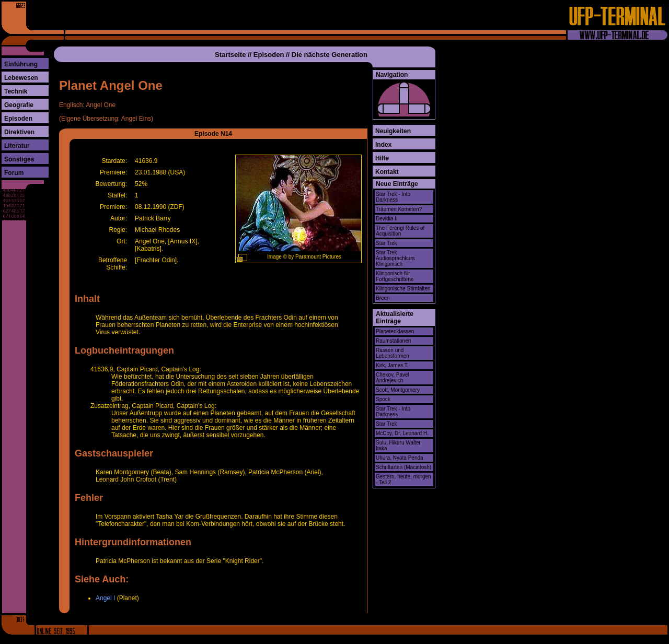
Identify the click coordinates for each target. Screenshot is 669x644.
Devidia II (387, 219)
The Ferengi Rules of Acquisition (400, 231)
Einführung (21, 64)
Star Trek (387, 243)
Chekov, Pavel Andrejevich (393, 378)
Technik (16, 91)
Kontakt (387, 172)
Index (383, 145)
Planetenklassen (395, 331)
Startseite (230, 55)
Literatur (17, 146)
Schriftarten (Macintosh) (403, 467)
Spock (383, 399)
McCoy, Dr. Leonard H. (402, 433)
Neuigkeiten (393, 131)
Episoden (18, 119)
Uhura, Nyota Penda (400, 458)
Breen (383, 298)
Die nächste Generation (330, 55)
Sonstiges (19, 159)
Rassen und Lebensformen (393, 353)
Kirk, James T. (392, 365)
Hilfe (382, 158)
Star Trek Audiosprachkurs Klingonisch (395, 258)
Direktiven (19, 132)
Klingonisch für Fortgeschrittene (395, 276)
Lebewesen (21, 78)
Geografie (19, 105)
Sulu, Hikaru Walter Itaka (398, 446)
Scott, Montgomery (398, 390)
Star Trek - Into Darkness (393, 197)
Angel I (105, 598)
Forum (14, 173)
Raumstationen (393, 341)
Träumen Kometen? (399, 209)
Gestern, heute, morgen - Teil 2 (403, 479)
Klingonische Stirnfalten (403, 289)
